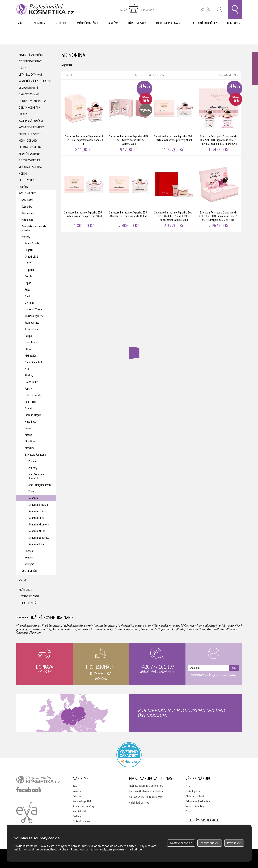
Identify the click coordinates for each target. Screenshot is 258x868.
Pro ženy (33, 468)
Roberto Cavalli (33, 395)
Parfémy (113, 23)
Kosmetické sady (29, 134)
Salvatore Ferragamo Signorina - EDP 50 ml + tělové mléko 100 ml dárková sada (129, 118)
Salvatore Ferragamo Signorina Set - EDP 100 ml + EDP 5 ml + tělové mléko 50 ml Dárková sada (174, 194)
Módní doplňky (88, 23)
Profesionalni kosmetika (129, 755)
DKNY (28, 263)
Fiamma (32, 491)
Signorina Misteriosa (39, 524)
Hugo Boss (30, 422)
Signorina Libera (37, 518)
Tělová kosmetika (29, 160)
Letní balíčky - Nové (31, 75)
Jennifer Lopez (32, 329)
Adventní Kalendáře (31, 55)
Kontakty (233, 23)
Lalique (29, 336)
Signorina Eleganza (38, 505)
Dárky (22, 68)
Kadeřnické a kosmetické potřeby (34, 228)
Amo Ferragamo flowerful (37, 476)
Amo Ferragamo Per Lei (40, 485)
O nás (188, 786)
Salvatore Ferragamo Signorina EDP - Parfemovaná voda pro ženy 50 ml (84, 194)
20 (230, 75)
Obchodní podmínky (203, 23)
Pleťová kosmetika (30, 147)
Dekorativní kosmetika (33, 101)
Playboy (29, 375)
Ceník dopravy (193, 791)
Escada (28, 276)
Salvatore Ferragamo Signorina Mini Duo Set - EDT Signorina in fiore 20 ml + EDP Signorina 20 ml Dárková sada (219, 118)
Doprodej (61, 23)
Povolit (234, 843)
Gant (28, 296)
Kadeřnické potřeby (83, 801)
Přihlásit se (219, 10)
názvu (144, 75)
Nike (27, 369)
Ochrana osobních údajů (198, 801)
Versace (29, 557)
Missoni (29, 435)
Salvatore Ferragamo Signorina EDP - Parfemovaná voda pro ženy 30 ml (174, 118)
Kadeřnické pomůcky (31, 121)
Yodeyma (29, 564)
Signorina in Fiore (37, 511)
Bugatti (29, 250)
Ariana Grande (32, 243)
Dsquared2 (30, 270)
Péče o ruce (27, 220)
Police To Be (31, 382)
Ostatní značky (29, 571)
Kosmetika (27, 207)
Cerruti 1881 (31, 257)
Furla (28, 290)
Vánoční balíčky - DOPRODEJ (35, 81)
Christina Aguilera (34, 316)
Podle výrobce (28, 193)
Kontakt (190, 811)
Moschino (30, 448)
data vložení (153, 75)
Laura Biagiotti (33, 342)
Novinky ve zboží (29, 596)
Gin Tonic (30, 303)
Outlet (23, 580)
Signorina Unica (36, 544)
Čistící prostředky (30, 61)
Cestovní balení (28, 88)
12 (234, 75)
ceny (162, 75)
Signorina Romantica (39, 538)
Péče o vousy (27, 180)
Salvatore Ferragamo (36, 455)
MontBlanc (30, 441)
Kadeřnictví (27, 200)
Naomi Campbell (33, 362)
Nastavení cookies (195, 806)
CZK (205, 10)
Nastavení (181, 843)
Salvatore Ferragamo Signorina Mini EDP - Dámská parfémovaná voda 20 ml (84, 118)
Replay (28, 389)
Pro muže (33, 461)
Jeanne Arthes (32, 323)
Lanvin (28, 428)
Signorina (33, 498)
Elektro (24, 114)
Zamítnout (210, 843)
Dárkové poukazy (168, 23)
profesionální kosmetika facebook (29, 790)
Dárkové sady (137, 23)
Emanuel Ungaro (33, 415)
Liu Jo (28, 349)
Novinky (40, 23)
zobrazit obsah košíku (137, 10)
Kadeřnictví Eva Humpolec (27, 812)
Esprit (28, 283)
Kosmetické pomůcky (31, 127)
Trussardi (29, 551)
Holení (23, 174)
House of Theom (34, 309)
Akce (21, 23)
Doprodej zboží (28, 603)
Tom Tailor (31, 402)
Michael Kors (31, 356)
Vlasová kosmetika (30, 167)
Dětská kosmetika (30, 108)
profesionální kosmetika (38, 780)
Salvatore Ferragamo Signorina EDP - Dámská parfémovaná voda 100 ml (129, 194)
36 (237, 75)
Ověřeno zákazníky (255, 68)
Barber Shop (28, 213)
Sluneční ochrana (30, 154)
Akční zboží (26, 590)
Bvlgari (28, 408)
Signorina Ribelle (37, 531)
